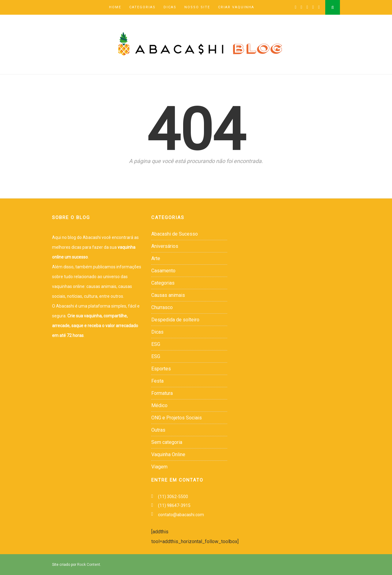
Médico (159, 405)
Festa (157, 381)
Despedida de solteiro (175, 320)
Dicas (170, 7)
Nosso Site (197, 7)
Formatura (162, 393)
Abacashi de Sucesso (175, 234)
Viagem (159, 467)
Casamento (163, 271)
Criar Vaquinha (236, 7)
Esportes (161, 369)
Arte (156, 258)
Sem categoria (167, 442)
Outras (158, 430)
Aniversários (165, 246)
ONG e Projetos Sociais (177, 418)
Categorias (142, 7)
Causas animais (168, 295)
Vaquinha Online (168, 454)
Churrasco (162, 307)
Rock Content (89, 565)
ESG (156, 344)
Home (115, 7)
